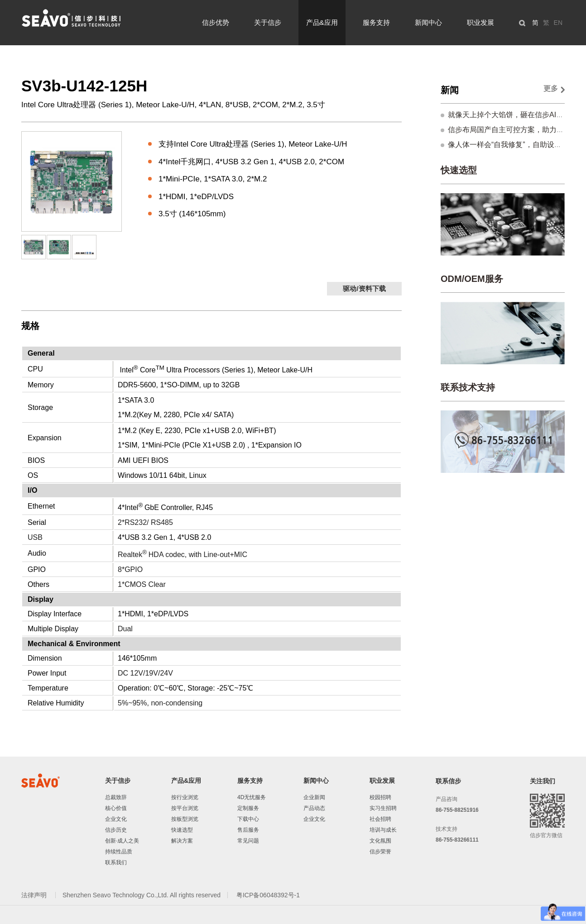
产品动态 (314, 808)
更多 (551, 88)
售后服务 (248, 830)
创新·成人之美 (122, 841)
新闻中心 (428, 22)
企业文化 (116, 819)
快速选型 (459, 170)
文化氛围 (380, 841)
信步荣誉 (380, 852)
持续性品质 (119, 852)
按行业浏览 (185, 797)
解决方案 (182, 841)
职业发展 (480, 22)
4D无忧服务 (252, 797)
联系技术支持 (468, 387)
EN (558, 23)
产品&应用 (322, 22)
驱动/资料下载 (364, 288)
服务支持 (376, 22)
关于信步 (268, 22)
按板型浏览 (185, 819)
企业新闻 (314, 797)
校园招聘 (380, 797)
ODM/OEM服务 (472, 279)
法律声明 (35, 895)
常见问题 (248, 841)
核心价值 (116, 808)
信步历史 (116, 830)
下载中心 (248, 819)
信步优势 (216, 22)
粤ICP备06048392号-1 (268, 895)
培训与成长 (383, 830)
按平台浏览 (185, 808)
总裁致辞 (116, 797)
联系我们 (116, 862)
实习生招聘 (383, 808)
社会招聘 (380, 819)
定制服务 (248, 808)
